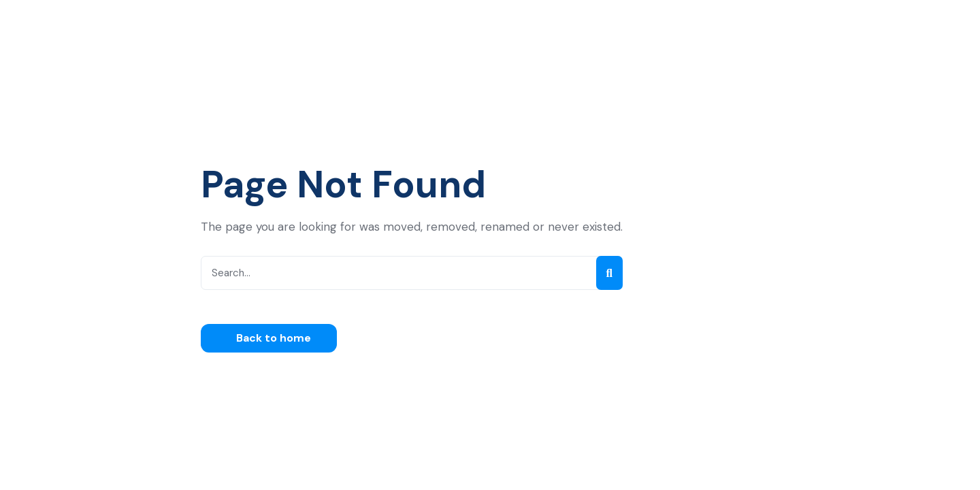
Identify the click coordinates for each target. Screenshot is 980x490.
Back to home (272, 338)
